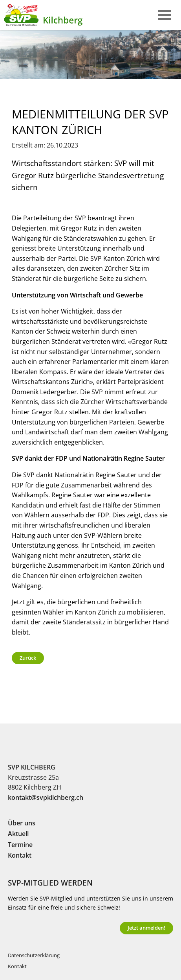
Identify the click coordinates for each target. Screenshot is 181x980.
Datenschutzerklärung (34, 955)
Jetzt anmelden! (146, 928)
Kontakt (20, 855)
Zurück (28, 658)
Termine (20, 845)
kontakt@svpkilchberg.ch (46, 797)
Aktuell (18, 834)
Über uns (22, 823)
